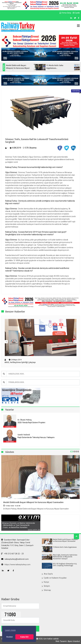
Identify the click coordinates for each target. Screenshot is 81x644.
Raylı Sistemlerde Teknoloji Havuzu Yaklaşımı (36, 437)
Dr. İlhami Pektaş (25, 420)
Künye (46, 582)
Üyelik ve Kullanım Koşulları (55, 578)
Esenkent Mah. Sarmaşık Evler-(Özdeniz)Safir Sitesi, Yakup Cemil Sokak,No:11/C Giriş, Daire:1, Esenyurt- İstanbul (18, 544)
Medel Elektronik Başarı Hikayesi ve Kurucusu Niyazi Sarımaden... (21, 68)
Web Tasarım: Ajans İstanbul (68, 641)
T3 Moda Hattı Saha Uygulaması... (58, 67)
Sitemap (47, 590)
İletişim (47, 586)
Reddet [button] (10, 637)
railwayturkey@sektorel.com (15, 559)
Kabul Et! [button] (25, 637)
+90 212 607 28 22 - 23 (12, 554)
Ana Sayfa (48, 574)
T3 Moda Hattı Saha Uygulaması (65, 547)
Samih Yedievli (24, 435)
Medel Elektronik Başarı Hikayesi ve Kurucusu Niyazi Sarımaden (33, 502)
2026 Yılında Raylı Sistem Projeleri (31, 423)
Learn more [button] (10, 630)
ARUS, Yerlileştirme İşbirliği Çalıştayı (20, 362)
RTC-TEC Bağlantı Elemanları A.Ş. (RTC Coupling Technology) (65, 565)
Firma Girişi (65, 13)
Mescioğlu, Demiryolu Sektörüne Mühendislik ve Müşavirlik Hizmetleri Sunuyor (65, 557)
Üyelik (76, 13)
